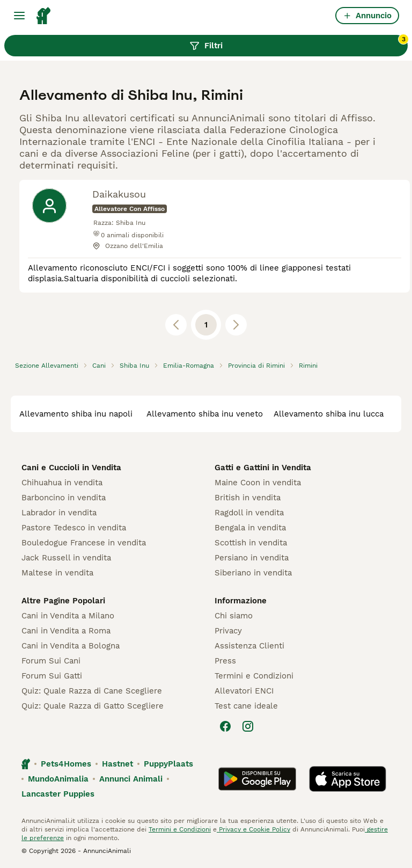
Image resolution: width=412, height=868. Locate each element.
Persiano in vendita (252, 558)
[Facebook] (225, 726)
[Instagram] (248, 726)
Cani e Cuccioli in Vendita (71, 468)
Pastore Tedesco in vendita (74, 528)
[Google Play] (257, 779)
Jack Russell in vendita (66, 558)
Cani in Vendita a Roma (66, 631)
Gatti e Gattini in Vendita (263, 468)
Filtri (299, 43)
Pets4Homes (66, 764)
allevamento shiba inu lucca (329, 414)
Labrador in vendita (59, 513)
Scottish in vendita (251, 543)
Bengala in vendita (250, 528)
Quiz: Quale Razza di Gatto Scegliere (93, 706)
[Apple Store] (348, 779)
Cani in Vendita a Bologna (71, 646)
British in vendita (248, 498)
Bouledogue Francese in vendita (84, 543)
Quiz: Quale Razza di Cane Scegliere (92, 691)
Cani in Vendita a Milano (68, 616)
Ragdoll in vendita (249, 513)
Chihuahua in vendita (62, 483)
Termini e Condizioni (254, 676)
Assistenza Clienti (249, 646)
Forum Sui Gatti (52, 676)
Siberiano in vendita (253, 573)
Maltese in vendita (57, 573)
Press (225, 661)
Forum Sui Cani (51, 661)
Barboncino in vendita (64, 498)
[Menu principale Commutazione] (19, 16)
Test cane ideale (246, 706)
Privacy (228, 631)
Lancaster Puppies (58, 794)
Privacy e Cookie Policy (253, 829)
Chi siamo (234, 616)
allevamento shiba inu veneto (205, 414)
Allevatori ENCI (244, 691)
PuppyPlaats (168, 764)
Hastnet (117, 764)
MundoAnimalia (58, 779)
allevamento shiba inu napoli (76, 414)
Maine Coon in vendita (258, 483)
